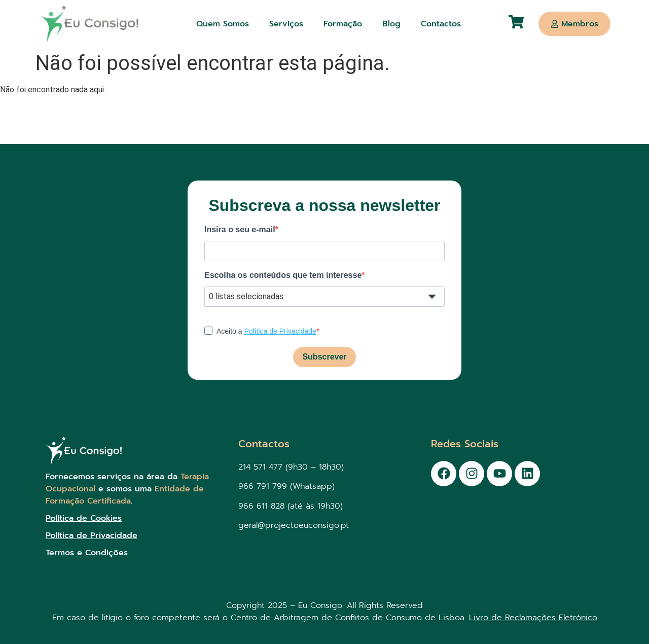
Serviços (286, 24)
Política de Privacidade (280, 331)
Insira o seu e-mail (240, 230)
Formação (343, 24)
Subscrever (324, 357)
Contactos (441, 24)
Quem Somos (223, 24)
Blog (391, 24)
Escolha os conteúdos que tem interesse (283, 275)
